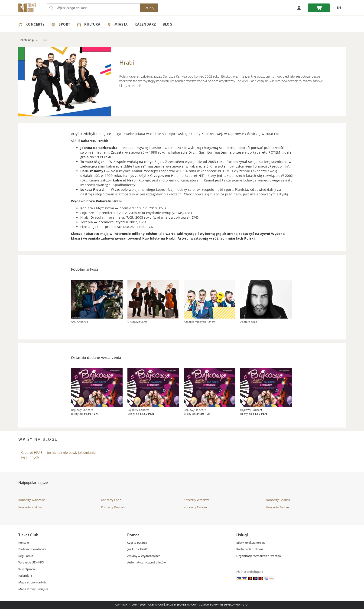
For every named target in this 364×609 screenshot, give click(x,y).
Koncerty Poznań (113, 507)
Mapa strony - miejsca (33, 589)
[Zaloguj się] (299, 8)
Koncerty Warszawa (32, 500)
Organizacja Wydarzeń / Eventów (259, 556)
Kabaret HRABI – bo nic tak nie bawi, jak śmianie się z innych (58, 455)
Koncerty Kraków (30, 507)
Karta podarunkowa (250, 549)
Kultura (89, 24)
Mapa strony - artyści (33, 583)
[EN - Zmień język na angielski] (338, 8)
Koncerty (32, 24)
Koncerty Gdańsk (278, 500)
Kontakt (24, 543)
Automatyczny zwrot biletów (146, 563)
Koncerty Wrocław (196, 500)
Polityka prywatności (32, 549)
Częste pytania (137, 543)
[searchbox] (94, 8)
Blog (167, 24)
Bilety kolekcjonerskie (251, 543)
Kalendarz (145, 24)
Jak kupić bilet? (137, 549)
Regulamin (26, 556)
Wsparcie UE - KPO (31, 563)
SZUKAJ (149, 8)
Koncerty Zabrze (278, 507)
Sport (61, 24)
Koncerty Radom (195, 507)
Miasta (118, 24)
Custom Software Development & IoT (224, 605)
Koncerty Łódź (111, 500)
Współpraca (27, 569)
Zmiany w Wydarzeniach (144, 556)
